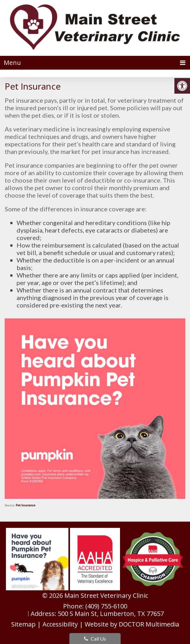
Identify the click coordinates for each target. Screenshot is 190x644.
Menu (12, 63)
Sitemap (23, 624)
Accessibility (60, 624)
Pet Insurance (25, 505)
